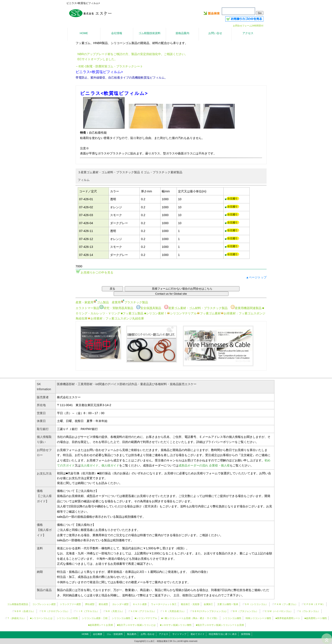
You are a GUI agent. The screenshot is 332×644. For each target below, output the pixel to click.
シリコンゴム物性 (121, 618)
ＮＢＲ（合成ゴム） (25, 611)
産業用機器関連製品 (246, 308)
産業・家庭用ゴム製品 (92, 302)
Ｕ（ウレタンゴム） (309, 611)
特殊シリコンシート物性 (258, 618)
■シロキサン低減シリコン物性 (176, 625)
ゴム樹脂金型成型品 (18, 604)
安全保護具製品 (149, 308)
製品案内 (132, 634)
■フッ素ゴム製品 (132, 313)
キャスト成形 (140, 604)
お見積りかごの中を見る (97, 272)
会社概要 (98, 634)
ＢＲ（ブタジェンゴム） (246, 611)
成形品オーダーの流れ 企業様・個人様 (204, 465)
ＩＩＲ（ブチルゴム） (87, 611)
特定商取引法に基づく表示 (223, 634)
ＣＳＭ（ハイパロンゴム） (279, 611)
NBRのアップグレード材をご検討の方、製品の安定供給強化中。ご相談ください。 (133, 54)
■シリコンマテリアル (146, 618)
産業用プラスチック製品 (130, 302)
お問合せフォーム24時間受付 (248, 26)
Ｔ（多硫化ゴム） (17, 618)
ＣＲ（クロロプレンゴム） (55, 611)
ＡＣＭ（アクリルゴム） (143, 611)
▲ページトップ (256, 277)
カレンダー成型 (120, 604)
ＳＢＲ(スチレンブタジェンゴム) (209, 611)
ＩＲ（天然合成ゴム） (174, 611)
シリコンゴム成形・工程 (95, 618)
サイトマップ (179, 634)
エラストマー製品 (87, 308)
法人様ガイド (90, 465)
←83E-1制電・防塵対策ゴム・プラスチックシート (109, 66)
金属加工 (208, 604)
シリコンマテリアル (182, 313)
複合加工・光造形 (190, 604)
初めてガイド (198, 634)
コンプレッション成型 (44, 604)
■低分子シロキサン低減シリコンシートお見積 (220, 625)
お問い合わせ (148, 634)
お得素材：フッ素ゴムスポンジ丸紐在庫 (116, 318)
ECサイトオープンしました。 (97, 59)
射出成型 (103, 604)
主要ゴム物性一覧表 (228, 604)
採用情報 (246, 634)
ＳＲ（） (256, 604)
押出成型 (90, 604)
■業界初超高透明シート (288, 618)
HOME (85, 634)
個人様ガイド (110, 465)
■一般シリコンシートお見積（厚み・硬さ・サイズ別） (190, 618)
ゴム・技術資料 (115, 634)
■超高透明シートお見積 (100, 625)
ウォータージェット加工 (164, 604)
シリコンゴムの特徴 (67, 618)
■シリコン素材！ (156, 313)
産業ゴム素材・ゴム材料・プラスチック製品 (196, 308)
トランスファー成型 (70, 604)
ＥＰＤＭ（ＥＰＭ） (314, 604)
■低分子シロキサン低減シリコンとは (136, 625)
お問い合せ (215, 33)
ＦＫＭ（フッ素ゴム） (286, 604)
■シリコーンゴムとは (41, 618)
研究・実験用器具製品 (116, 308)
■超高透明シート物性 (316, 618)
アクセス (163, 634)
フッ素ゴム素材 (209, 313)
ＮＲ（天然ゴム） (115, 611)
